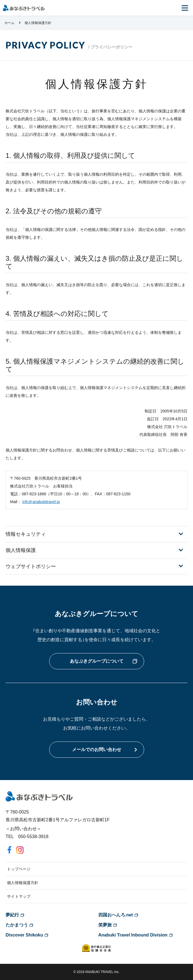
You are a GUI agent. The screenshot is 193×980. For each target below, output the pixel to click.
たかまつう (17, 925)
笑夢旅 (105, 925)
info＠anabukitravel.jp (41, 502)
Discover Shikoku (24, 935)
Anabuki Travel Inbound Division (133, 935)
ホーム (9, 23)
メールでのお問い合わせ (97, 750)
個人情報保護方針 (23, 883)
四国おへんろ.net (116, 915)
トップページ (19, 869)
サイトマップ (19, 896)
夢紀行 (12, 915)
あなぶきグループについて (97, 661)
